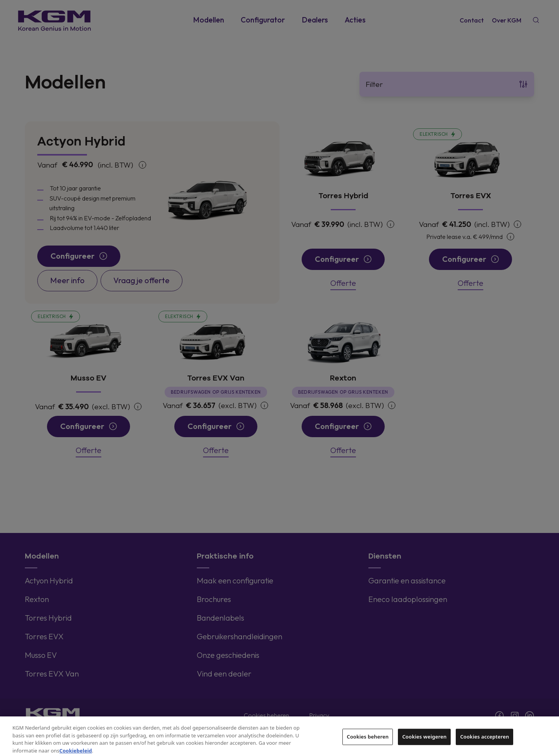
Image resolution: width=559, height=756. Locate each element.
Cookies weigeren (424, 743)
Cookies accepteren (484, 743)
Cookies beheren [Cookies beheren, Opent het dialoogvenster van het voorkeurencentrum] (368, 743)
